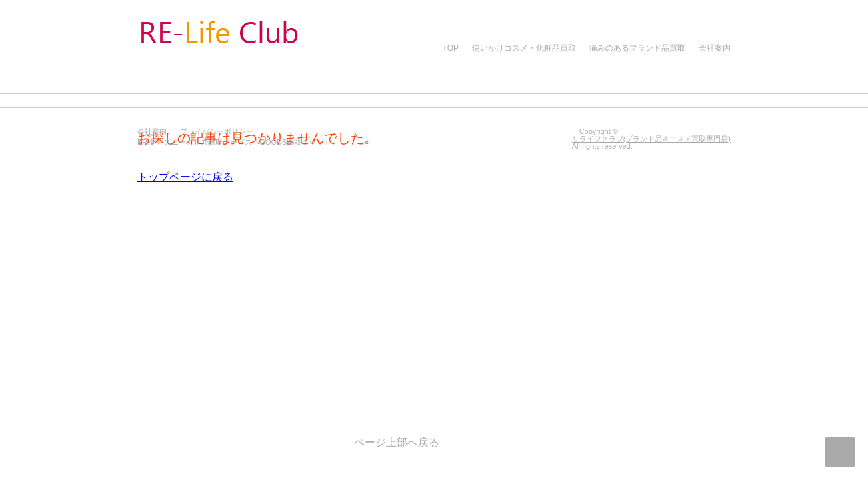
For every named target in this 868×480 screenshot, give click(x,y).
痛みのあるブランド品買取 (637, 48)
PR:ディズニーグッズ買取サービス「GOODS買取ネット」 (234, 142)
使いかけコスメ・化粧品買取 (524, 48)
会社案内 (715, 48)
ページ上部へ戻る (840, 452)
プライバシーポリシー (217, 131)
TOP (451, 48)
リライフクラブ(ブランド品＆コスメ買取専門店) (651, 139)
